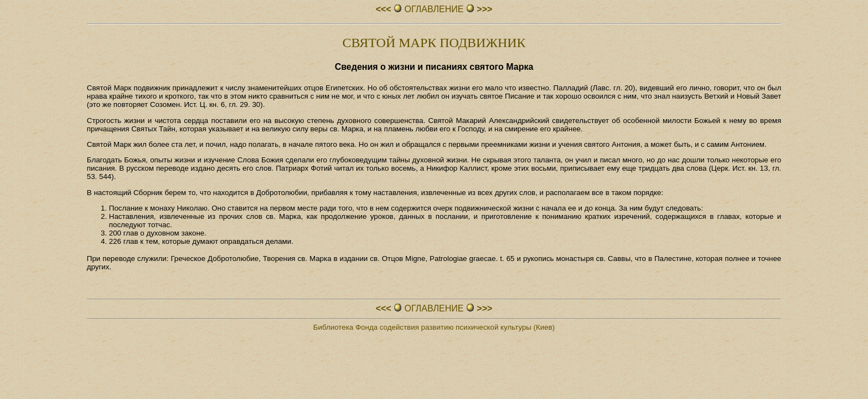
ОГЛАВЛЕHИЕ (434, 9)
